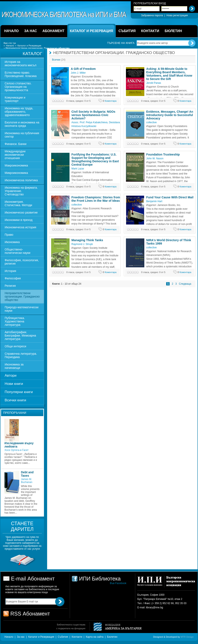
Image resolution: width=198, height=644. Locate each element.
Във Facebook (118, 583)
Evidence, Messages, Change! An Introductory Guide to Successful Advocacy (170, 115)
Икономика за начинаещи (14, 366)
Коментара (110, 101)
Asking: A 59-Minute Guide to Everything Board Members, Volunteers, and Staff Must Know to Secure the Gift (169, 74)
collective (151, 122)
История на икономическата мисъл (20, 64)
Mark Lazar (78, 169)
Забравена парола (152, 15)
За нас (21, 637)
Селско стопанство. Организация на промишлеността (18, 87)
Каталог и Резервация (29, 46)
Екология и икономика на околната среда (22, 124)
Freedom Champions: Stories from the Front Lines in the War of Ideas (96, 199)
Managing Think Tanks (87, 240)
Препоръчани (15, 413)
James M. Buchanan (27, 481)
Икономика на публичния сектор (22, 135)
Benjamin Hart (154, 201)
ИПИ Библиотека (64, 15)
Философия (13, 278)
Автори (11, 375)
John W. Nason (155, 158)
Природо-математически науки (22, 309)
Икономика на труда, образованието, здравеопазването (19, 112)
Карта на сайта (95, 637)
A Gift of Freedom (83, 69)
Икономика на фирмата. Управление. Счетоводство (21, 191)
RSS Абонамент (30, 614)
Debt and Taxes (27, 474)
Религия (10, 286)
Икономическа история (20, 227)
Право (9, 235)
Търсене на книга (121, 43)
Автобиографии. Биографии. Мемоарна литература (20, 336)
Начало (10, 46)
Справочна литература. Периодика (21, 355)
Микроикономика (16, 173)
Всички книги (15, 400)
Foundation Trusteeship (163, 154)
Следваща (185, 284)
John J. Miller (78, 73)
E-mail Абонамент (33, 579)
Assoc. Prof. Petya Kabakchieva (89, 122)
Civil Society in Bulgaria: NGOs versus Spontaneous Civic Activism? (93, 115)
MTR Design (187, 637)
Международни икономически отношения (15, 155)
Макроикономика (16, 165)
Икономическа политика (21, 180)
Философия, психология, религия (22, 262)
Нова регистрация (177, 15)
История (10, 271)
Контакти (77, 637)
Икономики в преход (19, 220)
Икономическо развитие (21, 212)
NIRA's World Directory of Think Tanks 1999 (169, 242)
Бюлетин (112, 637)
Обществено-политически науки (18, 251)
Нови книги (14, 384)
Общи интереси (15, 346)
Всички (59, 60)
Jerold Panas (154, 83)
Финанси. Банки (16, 144)
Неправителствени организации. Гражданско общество (22, 296)
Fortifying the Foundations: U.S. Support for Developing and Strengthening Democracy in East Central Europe (95, 160)
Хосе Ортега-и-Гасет (16, 450)
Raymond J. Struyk (82, 244)
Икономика (12, 242)
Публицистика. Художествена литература (15, 321)
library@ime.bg (155, 607)
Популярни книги (19, 392)
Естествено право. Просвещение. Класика (21, 74)
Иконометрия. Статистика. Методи (18, 203)
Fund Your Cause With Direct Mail (170, 197)
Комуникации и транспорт (15, 99)
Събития (63, 637)
